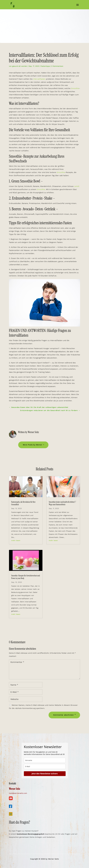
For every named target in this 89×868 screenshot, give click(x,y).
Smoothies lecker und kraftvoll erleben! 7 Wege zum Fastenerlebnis (62, 503)
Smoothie (75, 88)
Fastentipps (45, 66)
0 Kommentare (57, 66)
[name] (45, 760)
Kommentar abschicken (64, 715)
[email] (45, 766)
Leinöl (77, 186)
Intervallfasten (39, 79)
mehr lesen (16, 540)
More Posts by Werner (33, 445)
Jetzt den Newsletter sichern (45, 774)
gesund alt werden (20, 66)
